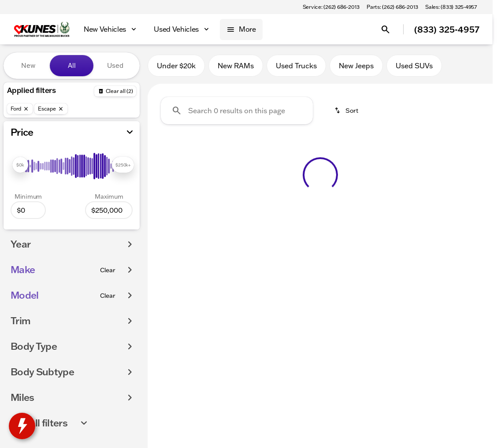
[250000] (109, 210)
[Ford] (20, 109)
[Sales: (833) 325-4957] (451, 7)
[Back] (115, 91)
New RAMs (236, 66)
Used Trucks (296, 66)
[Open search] (386, 30)
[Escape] (51, 109)
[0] (28, 210)
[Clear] (108, 270)
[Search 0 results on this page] (237, 111)
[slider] (20, 165)
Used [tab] (115, 65)
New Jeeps (356, 66)
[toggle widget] (22, 426)
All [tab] (72, 65)
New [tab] (28, 65)
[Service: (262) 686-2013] (331, 7)
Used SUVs (414, 66)
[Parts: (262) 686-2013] (392, 7)
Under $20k (176, 66)
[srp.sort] (347, 111)
